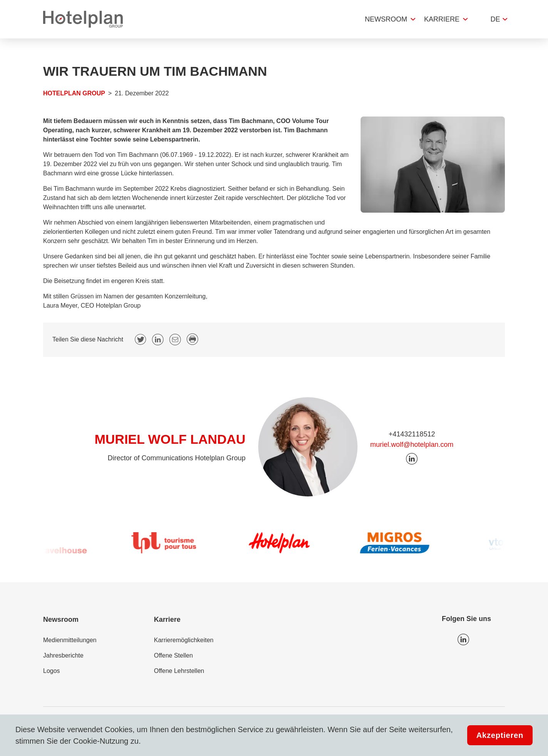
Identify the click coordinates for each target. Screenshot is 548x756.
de (495, 19)
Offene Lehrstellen (179, 671)
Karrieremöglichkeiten (184, 640)
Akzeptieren (500, 735)
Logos (52, 671)
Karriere (442, 19)
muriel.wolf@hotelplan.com (412, 445)
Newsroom (386, 19)
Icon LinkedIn (463, 639)
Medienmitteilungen (70, 640)
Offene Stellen (173, 655)
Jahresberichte (63, 655)
